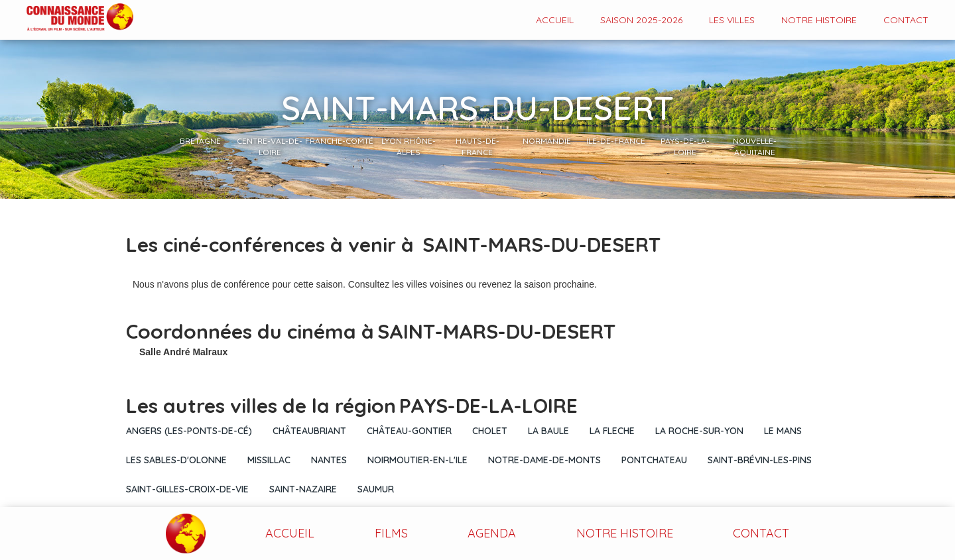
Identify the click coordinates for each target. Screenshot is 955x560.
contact (906, 20)
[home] (67, 18)
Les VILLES (732, 20)
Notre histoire (819, 20)
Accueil (555, 20)
